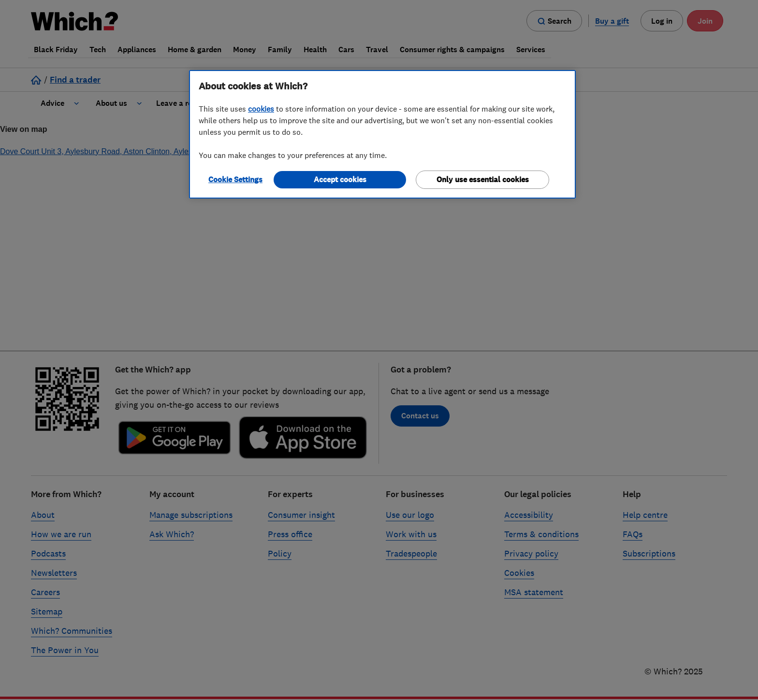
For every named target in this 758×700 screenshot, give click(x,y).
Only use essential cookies (483, 179)
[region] (382, 134)
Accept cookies (340, 179)
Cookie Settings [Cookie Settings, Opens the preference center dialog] (235, 179)
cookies (261, 109)
